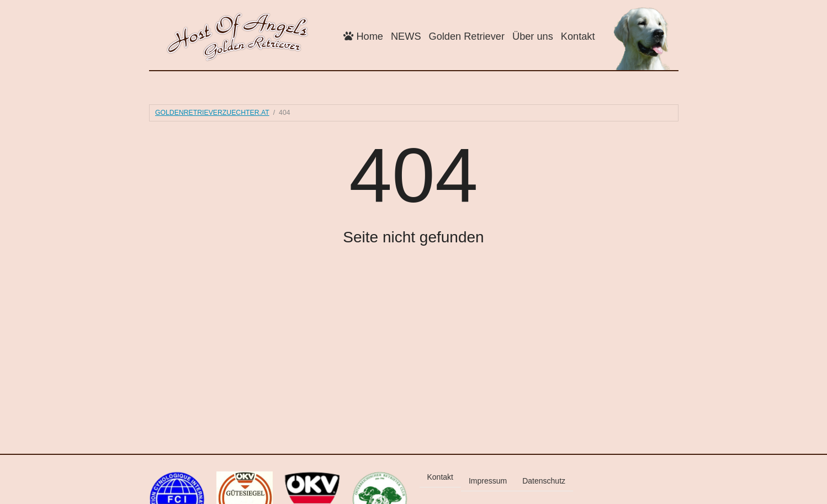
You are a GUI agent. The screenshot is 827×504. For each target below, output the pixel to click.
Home (363, 36)
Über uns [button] (533, 36)
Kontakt (578, 36)
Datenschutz (544, 481)
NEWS (406, 36)
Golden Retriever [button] (467, 36)
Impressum (488, 481)
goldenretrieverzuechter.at (212, 113)
